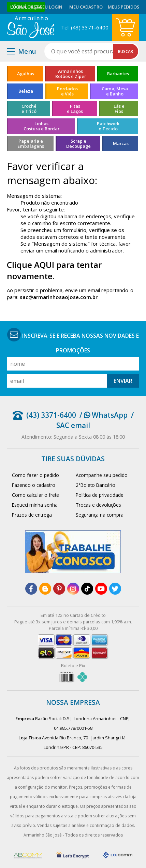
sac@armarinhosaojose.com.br (59, 297)
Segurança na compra (100, 515)
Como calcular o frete (35, 495)
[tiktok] (87, 589)
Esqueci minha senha (35, 505)
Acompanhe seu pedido (102, 475)
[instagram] (73, 589)
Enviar (123, 381)
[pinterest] (59, 589)
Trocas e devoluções (98, 505)
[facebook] (31, 589)
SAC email (73, 425)
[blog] (45, 589)
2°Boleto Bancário (96, 485)
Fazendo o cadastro (34, 485)
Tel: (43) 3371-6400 (85, 27)
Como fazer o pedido (35, 475)
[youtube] (101, 589)
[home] (31, 27)
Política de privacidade (100, 495)
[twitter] (115, 589)
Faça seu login (45, 7)
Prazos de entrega (32, 515)
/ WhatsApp (104, 415)
